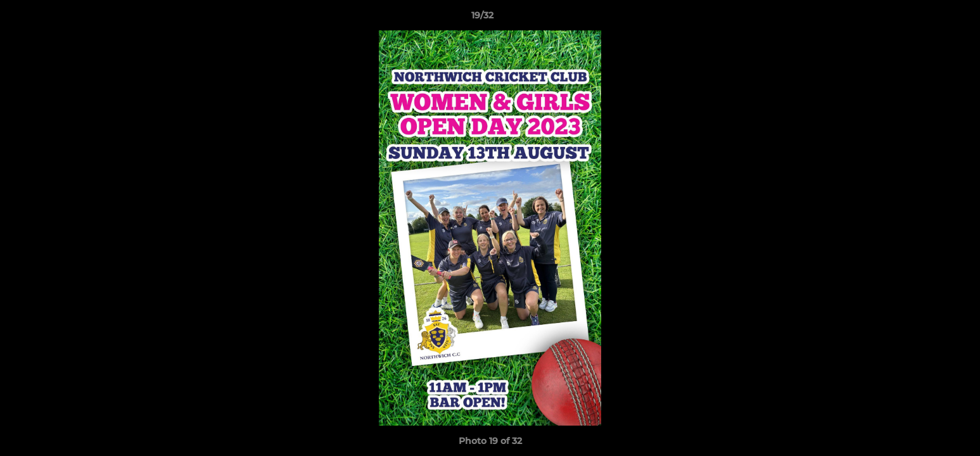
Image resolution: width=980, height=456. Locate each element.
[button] (927, 18)
